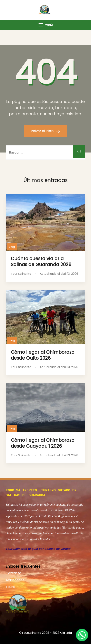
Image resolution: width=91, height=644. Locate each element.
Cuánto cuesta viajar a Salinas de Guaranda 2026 (41, 262)
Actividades (15, 579)
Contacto (13, 572)
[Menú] (41, 25)
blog (12, 247)
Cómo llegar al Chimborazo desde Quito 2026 (43, 355)
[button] (82, 635)
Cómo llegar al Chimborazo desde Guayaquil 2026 (43, 443)
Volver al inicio (43, 131)
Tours (10, 586)
